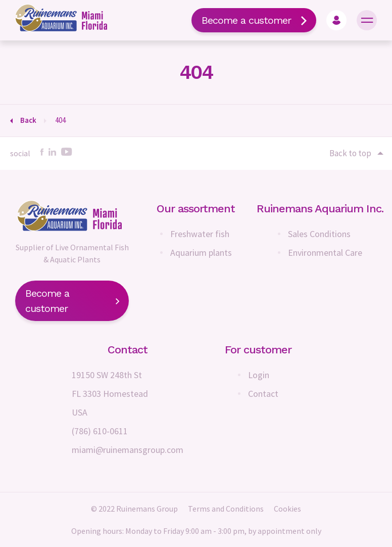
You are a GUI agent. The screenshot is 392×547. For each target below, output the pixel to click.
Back (28, 120)
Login (259, 375)
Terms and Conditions (226, 509)
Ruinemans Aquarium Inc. (320, 209)
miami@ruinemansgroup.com (128, 450)
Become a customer (254, 20)
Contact (263, 394)
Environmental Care (325, 253)
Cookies (287, 509)
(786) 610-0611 (100, 431)
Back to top (356, 153)
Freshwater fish (200, 234)
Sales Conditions (319, 234)
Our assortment (196, 209)
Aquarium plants (201, 253)
